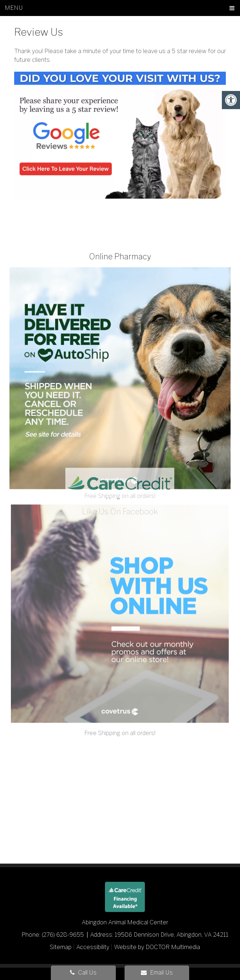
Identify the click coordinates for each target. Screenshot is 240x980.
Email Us (157, 973)
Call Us (83, 973)
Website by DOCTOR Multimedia (157, 947)
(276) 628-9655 (64, 935)
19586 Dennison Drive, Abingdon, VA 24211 (172, 935)
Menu (14, 8)
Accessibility (93, 947)
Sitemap (61, 947)
